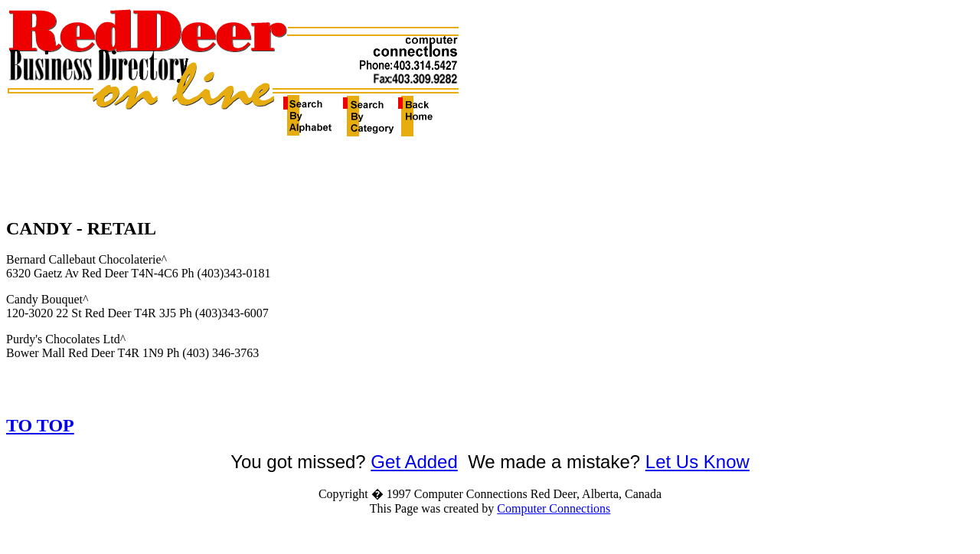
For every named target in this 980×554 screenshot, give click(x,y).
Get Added (414, 462)
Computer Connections (554, 508)
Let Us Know (697, 462)
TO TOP (40, 425)
